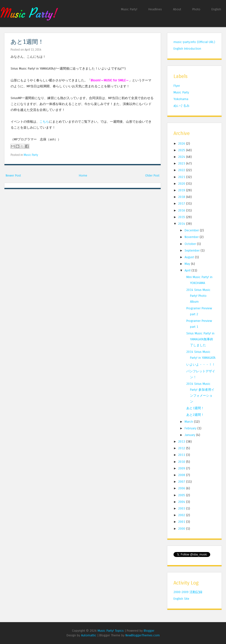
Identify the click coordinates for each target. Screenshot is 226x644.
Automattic (89, 635)
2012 (182, 448)
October (191, 244)
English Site (181, 599)
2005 (182, 495)
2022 (182, 170)
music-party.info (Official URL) (194, 42)
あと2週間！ (195, 415)
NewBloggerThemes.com (143, 635)
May (188, 264)
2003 (182, 508)
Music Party (31, 155)
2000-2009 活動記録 (188, 592)
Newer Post (13, 175)
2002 (182, 515)
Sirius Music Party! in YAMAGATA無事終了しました (200, 339)
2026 (182, 143)
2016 (182, 210)
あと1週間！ (27, 42)
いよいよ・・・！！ (201, 365)
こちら (44, 122)
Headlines (155, 9)
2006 (182, 488)
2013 (182, 442)
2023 (182, 163)
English (216, 9)
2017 (182, 203)
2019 (182, 190)
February (191, 428)
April (188, 270)
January (190, 435)
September (193, 250)
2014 (182, 224)
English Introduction (187, 49)
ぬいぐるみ (182, 106)
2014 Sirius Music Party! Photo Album (198, 296)
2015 (182, 217)
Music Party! (129, 9)
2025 (182, 150)
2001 (182, 522)
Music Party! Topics (111, 631)
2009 (182, 468)
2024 (182, 157)
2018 (182, 197)
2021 (182, 177)
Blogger (149, 631)
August (190, 257)
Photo (196, 9)
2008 (182, 475)
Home (83, 175)
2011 (182, 455)
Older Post (152, 175)
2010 (182, 462)
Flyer (177, 86)
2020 (182, 184)
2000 (182, 529)
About (177, 9)
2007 (182, 482)
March (189, 422)
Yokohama (181, 99)
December (192, 230)
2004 (182, 502)
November (192, 237)
